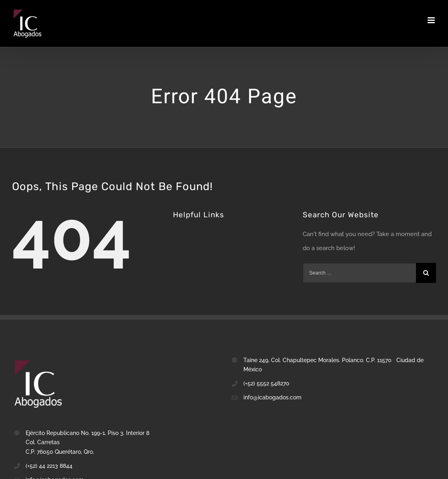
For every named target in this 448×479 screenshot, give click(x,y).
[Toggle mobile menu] (432, 20)
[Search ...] (359, 273)
